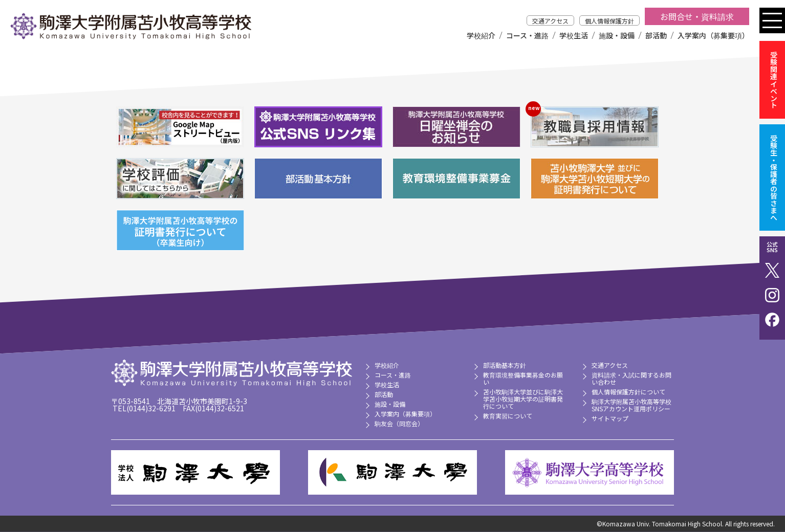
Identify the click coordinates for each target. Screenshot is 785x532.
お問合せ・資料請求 (697, 16)
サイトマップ (610, 418)
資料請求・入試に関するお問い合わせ (631, 378)
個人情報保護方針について (628, 392)
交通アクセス (550, 21)
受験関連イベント (774, 80)
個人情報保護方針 (609, 21)
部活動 (656, 35)
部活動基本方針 (505, 365)
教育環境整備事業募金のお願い (523, 378)
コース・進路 (527, 35)
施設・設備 (617, 35)
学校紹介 (481, 35)
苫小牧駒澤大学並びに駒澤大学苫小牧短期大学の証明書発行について (523, 399)
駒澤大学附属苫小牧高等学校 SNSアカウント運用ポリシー (631, 405)
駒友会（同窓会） (399, 423)
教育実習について (508, 416)
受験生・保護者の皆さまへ (774, 178)
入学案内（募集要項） (713, 35)
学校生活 (574, 35)
